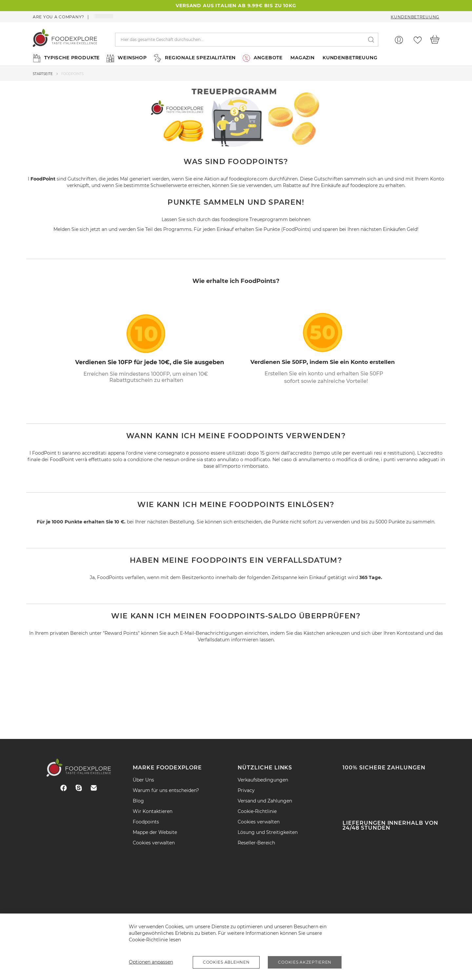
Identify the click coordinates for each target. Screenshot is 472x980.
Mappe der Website (155, 832)
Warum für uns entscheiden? (166, 790)
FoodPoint (43, 179)
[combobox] (247, 40)
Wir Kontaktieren (153, 811)
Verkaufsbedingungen (263, 780)
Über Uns (143, 780)
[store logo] (65, 39)
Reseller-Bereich (256, 843)
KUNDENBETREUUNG (350, 58)
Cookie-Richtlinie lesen (155, 940)
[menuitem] (66, 58)
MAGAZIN (303, 58)
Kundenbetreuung (415, 17)
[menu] (236, 58)
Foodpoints (146, 822)
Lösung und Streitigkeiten (268, 832)
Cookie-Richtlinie (257, 811)
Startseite (43, 74)
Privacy (246, 790)
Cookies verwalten (154, 843)
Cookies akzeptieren (305, 962)
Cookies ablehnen (226, 962)
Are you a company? (59, 17)
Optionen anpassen (151, 962)
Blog (138, 801)
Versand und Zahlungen (265, 801)
